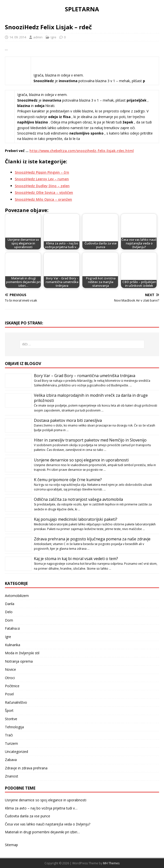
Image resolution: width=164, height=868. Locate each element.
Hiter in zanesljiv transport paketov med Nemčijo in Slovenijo (90, 440)
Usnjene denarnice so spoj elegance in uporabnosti (81, 460)
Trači (9, 735)
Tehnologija (14, 727)
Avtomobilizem (17, 596)
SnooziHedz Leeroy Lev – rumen (42, 179)
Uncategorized (16, 752)
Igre (53, 37)
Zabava (11, 760)
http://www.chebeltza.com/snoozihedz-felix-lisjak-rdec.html (82, 151)
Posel (9, 694)
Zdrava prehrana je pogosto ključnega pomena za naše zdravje (92, 539)
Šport (9, 710)
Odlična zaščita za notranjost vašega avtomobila (78, 499)
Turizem (11, 743)
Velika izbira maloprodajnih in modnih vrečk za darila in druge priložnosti (91, 398)
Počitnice (12, 686)
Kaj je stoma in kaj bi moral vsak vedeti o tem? (76, 559)
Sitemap (11, 845)
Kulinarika (13, 645)
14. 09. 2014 (18, 37)
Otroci (10, 678)
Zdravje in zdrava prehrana (26, 768)
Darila (10, 604)
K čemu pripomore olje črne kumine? (68, 480)
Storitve (11, 719)
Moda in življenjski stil (22, 653)
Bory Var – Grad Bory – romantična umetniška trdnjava (85, 376)
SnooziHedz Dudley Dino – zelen (42, 186)
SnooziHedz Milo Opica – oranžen (43, 199)
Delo (9, 612)
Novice (10, 669)
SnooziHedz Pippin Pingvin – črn (42, 172)
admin (38, 37)
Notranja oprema (19, 661)
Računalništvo (16, 702)
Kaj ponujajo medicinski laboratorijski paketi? (76, 519)
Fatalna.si (12, 628)
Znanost (12, 776)
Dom (9, 620)
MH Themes (111, 863)
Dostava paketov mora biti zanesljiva (68, 420)
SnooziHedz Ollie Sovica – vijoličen (44, 192)
